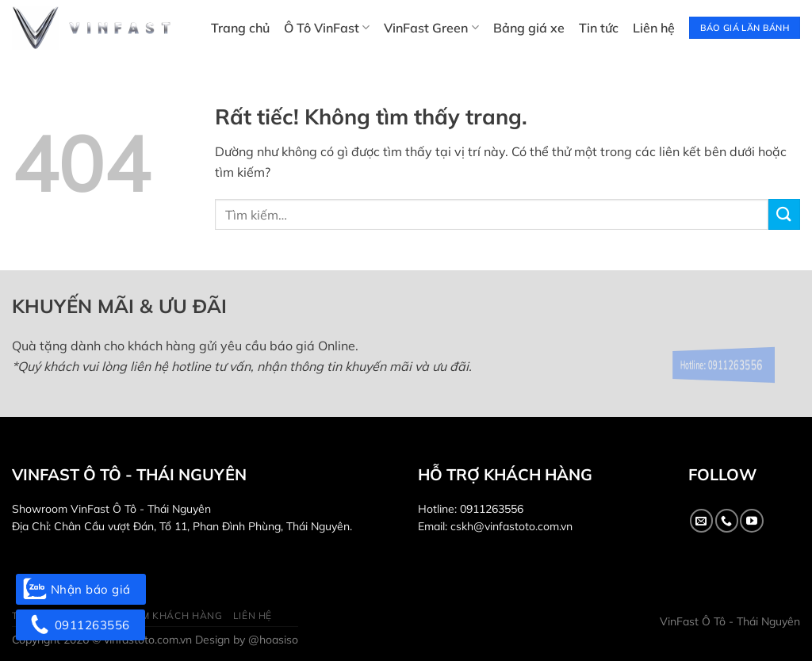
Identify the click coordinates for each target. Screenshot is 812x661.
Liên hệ (654, 28)
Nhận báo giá (81, 589)
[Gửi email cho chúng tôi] (701, 520)
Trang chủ (240, 28)
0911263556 (492, 509)
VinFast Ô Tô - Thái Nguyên (730, 621)
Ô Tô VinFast (327, 28)
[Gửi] (784, 214)
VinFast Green (431, 28)
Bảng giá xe (529, 28)
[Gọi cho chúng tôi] (727, 520)
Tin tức (599, 28)
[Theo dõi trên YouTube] (751, 520)
